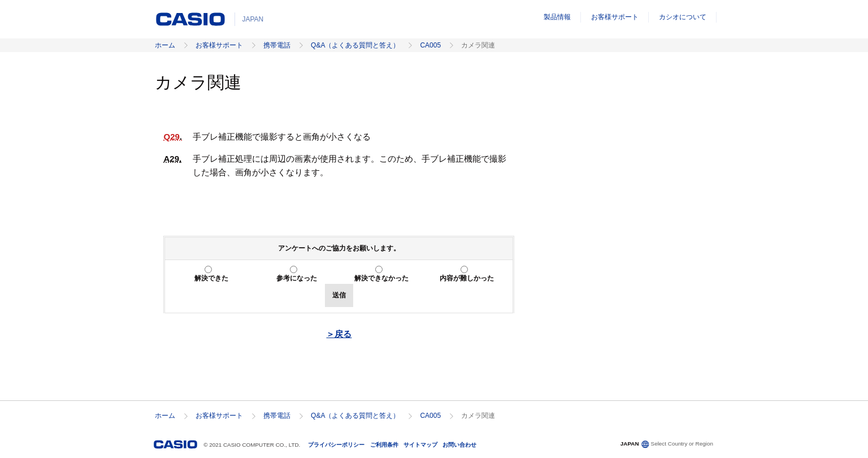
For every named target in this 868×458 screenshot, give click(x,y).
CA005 (430, 45)
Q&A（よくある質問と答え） (355, 45)
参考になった (297, 278)
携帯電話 (277, 45)
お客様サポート (615, 17)
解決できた (211, 278)
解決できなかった (381, 278)
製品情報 (557, 17)
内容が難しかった (467, 278)
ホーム (165, 45)
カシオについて (683, 17)
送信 (339, 295)
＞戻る (339, 334)
